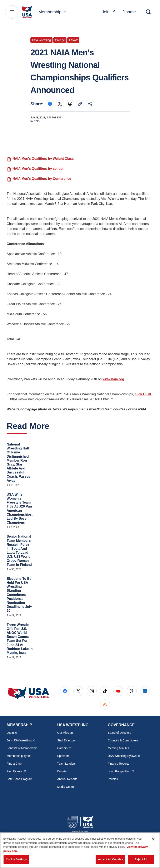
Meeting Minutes (118, 748)
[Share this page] (90, 104)
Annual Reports (67, 779)
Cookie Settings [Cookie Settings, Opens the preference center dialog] (16, 859)
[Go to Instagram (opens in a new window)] (92, 691)
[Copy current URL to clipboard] (80, 104)
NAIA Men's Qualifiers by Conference (42, 179)
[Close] (153, 839)
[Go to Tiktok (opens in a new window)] (105, 691)
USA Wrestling (124, 756)
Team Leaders (67, 764)
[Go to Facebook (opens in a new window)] (65, 691)
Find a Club (14, 764)
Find (16, 771)
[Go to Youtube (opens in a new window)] (118, 691)
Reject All (141, 859)
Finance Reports (118, 764)
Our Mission (65, 733)
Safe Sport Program (20, 779)
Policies (113, 779)
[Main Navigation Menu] (12, 12)
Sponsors (63, 756)
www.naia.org (113, 379)
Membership (53, 12)
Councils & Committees (123, 740)
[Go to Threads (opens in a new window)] (132, 691)
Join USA (21, 740)
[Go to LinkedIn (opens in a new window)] (145, 691)
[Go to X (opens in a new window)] (78, 691)
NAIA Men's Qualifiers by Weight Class (43, 159)
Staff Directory (66, 740)
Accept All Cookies (110, 859)
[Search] (148, 12)
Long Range (121, 771)
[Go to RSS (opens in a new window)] (105, 704)
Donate (129, 12)
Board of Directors (119, 733)
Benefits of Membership (22, 748)
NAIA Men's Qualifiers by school (38, 169)
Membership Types (19, 756)
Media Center (66, 787)
